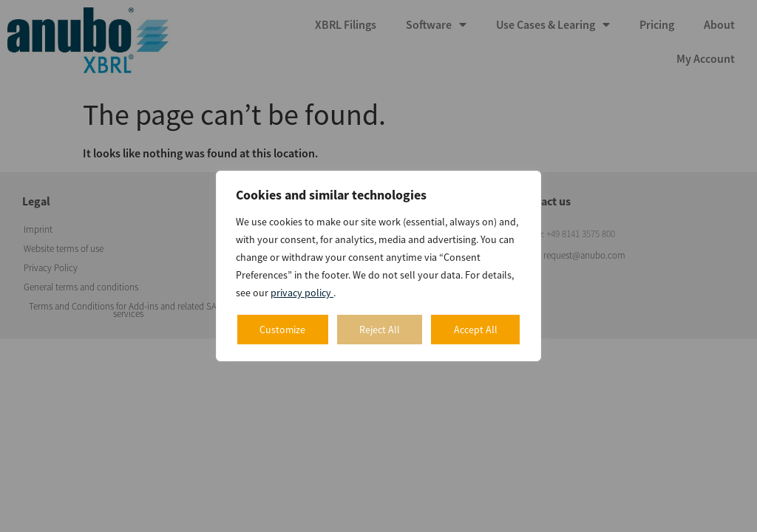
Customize (283, 330)
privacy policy (302, 293)
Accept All (476, 330)
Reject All (380, 330)
